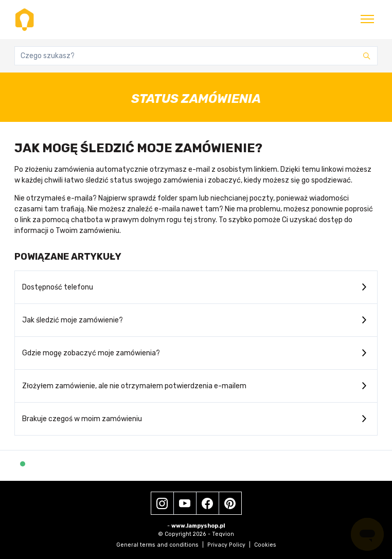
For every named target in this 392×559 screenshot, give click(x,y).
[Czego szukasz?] (196, 56)
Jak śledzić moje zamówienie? (73, 320)
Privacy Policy (229, 545)
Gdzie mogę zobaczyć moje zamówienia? (91, 353)
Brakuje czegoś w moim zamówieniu (82, 419)
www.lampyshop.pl (198, 526)
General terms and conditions (160, 545)
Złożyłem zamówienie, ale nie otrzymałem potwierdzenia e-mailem (134, 386)
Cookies (265, 545)
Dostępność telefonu (58, 287)
